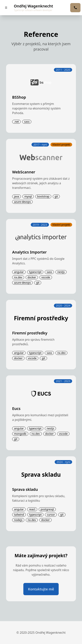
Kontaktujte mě (41, 589)
